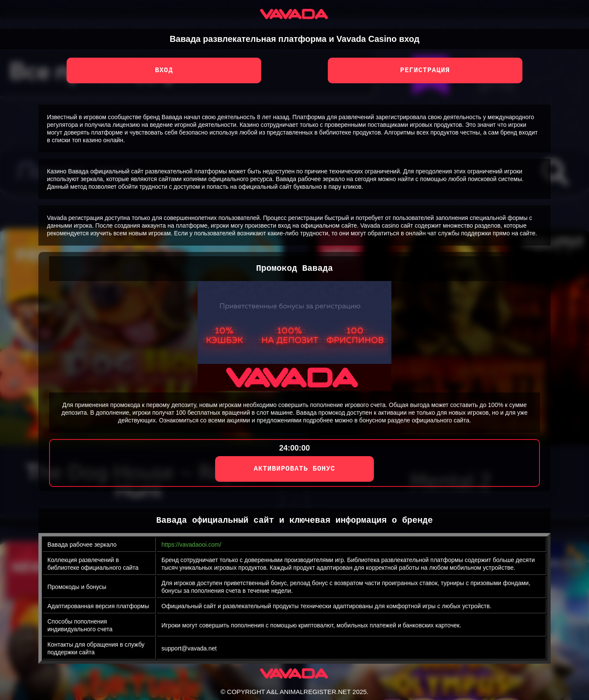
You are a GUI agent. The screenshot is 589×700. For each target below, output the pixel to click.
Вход (164, 70)
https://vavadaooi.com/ (191, 545)
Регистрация (425, 70)
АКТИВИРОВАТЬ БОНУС (295, 469)
